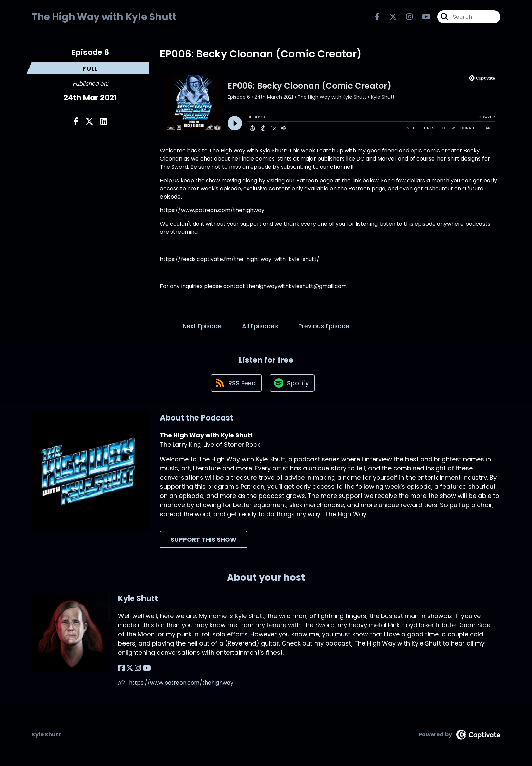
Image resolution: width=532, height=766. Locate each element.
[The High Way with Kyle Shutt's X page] (389, 17)
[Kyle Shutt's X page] (130, 668)
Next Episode (202, 326)
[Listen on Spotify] (292, 383)
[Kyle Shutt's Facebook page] (121, 668)
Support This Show (204, 539)
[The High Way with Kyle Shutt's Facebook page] (377, 17)
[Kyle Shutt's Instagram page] (138, 668)
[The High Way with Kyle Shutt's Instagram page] (405, 17)
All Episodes (260, 326)
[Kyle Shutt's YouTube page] (147, 668)
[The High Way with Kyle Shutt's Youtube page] (422, 17)
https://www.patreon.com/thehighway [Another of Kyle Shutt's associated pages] (176, 683)
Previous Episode (324, 326)
